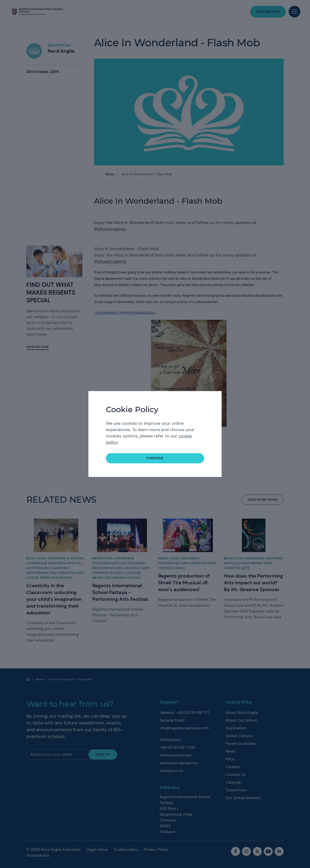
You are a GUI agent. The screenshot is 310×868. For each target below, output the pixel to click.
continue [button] (155, 458)
